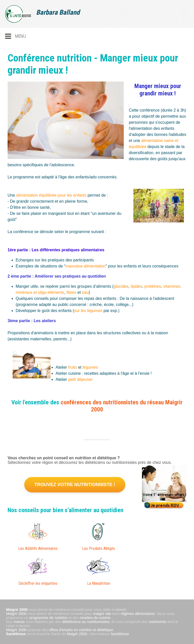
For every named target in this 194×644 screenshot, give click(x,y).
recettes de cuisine (95, 618)
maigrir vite (102, 614)
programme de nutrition (49, 618)
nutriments (157, 622)
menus (19, 622)
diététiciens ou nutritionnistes (86, 622)
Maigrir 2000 (16, 614)
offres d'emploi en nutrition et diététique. (82, 630)
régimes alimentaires (138, 614)
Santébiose (16, 634)
